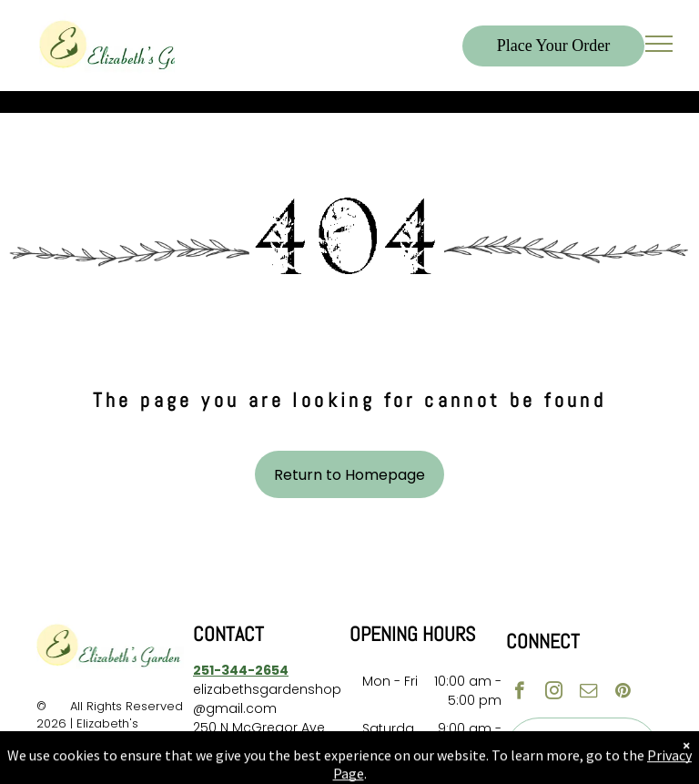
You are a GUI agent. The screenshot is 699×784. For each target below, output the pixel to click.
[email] (588, 693)
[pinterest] (623, 693)
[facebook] (519, 693)
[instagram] (554, 693)
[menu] (659, 44)
